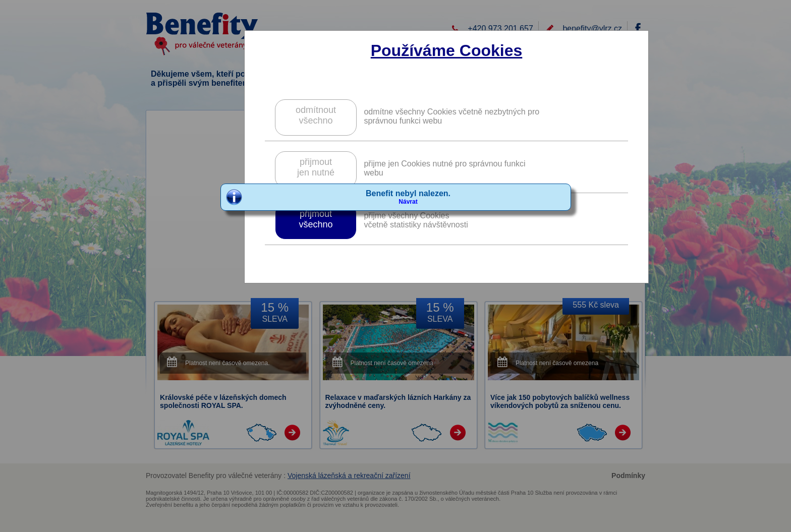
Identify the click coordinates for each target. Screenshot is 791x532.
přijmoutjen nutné (316, 167)
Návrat (408, 202)
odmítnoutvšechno (316, 115)
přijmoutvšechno (316, 219)
